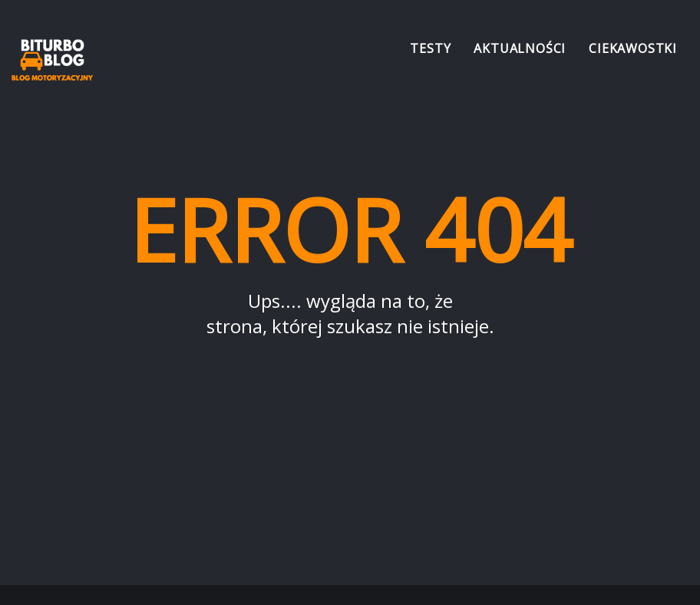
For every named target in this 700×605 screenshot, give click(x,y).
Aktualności (520, 48)
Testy (430, 48)
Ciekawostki (633, 48)
